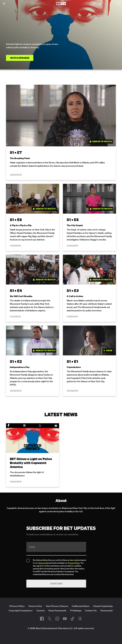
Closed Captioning (103, 606)
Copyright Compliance (21, 611)
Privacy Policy (74, 563)
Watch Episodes (20, 58)
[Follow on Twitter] (49, 619)
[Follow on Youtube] (65, 619)
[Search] (118, 3)
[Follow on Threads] (80, 619)
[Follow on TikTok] (72, 619)
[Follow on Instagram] (57, 619)
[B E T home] (61, 5)
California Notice (81, 606)
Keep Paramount (57, 611)
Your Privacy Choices (57, 606)
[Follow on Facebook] (42, 619)
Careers (41, 611)
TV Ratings (76, 611)
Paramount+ (107, 611)
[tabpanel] (61, 242)
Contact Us (91, 611)
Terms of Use (44, 563)
